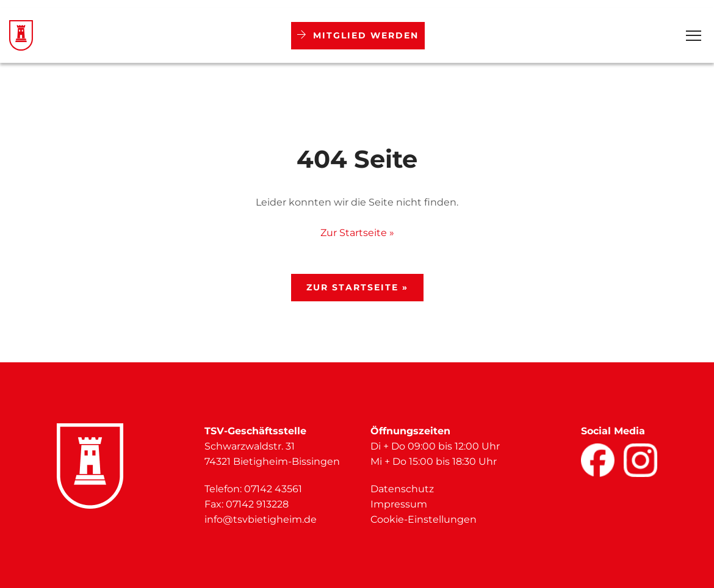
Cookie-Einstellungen (424, 519)
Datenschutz (402, 489)
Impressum (399, 504)
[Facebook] (598, 460)
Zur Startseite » (357, 233)
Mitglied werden (358, 35)
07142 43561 (273, 489)
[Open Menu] (694, 36)
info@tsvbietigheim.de (261, 519)
